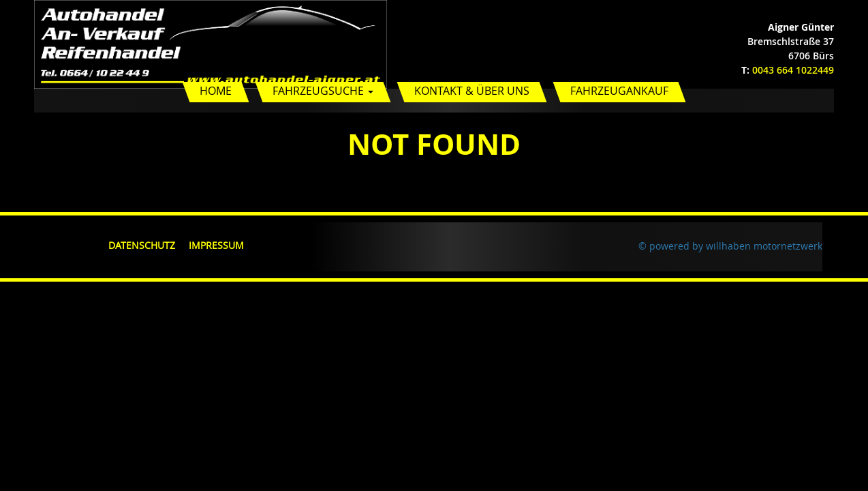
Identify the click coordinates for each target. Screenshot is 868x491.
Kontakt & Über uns (472, 91)
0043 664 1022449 (793, 70)
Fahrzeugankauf (619, 91)
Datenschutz (142, 245)
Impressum (216, 245)
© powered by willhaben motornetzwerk (730, 246)
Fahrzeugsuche (323, 91)
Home (216, 91)
